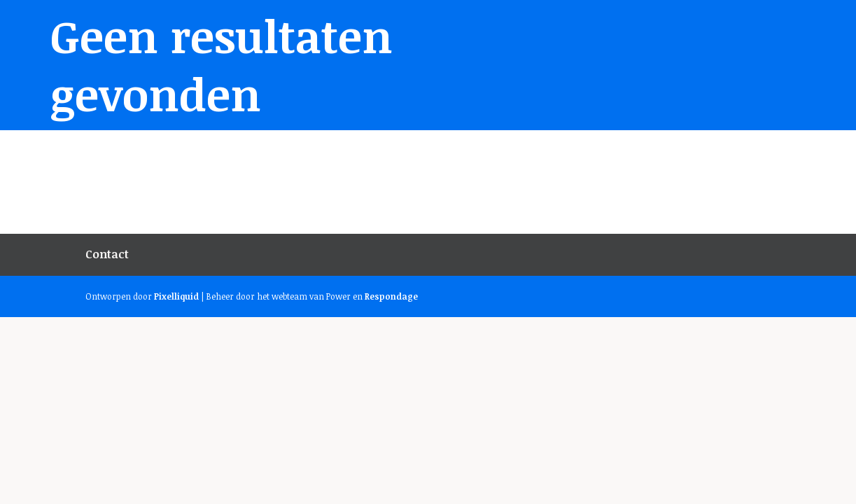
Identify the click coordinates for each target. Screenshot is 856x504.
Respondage (391, 296)
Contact (107, 254)
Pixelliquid (176, 296)
